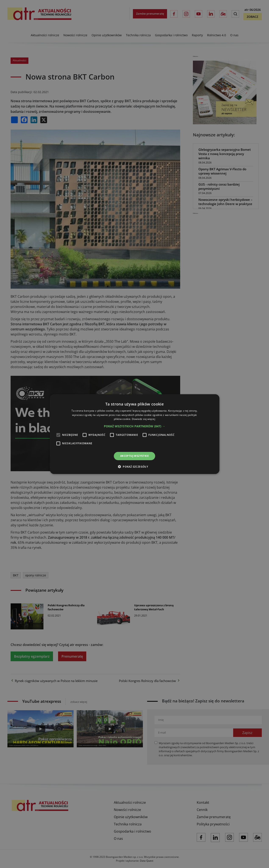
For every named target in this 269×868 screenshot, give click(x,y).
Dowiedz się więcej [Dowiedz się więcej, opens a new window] (144, 419)
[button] (134, 426)
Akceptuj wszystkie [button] (134, 456)
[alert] (134, 434)
